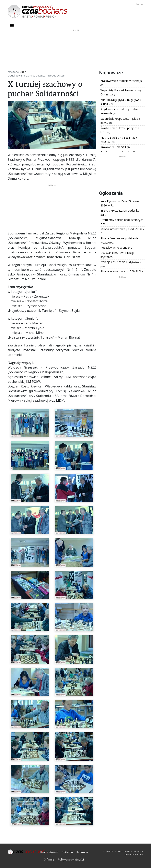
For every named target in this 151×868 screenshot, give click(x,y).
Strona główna (49, 852)
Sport (23, 72)
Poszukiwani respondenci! (117, 248)
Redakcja (82, 852)
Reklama (67, 852)
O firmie (49, 859)
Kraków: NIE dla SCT (114, 147)
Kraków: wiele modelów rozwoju (121, 81)
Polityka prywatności (71, 859)
